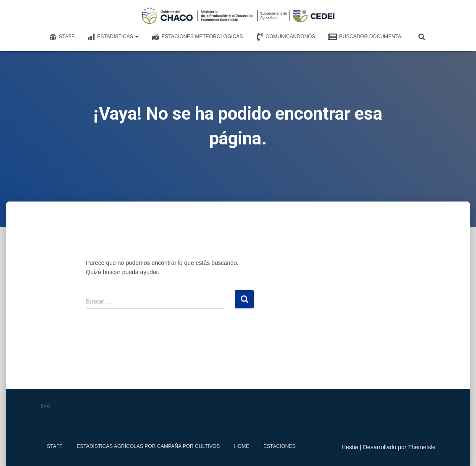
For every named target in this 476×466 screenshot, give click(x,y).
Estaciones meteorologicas (197, 37)
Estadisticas (113, 37)
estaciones (279, 446)
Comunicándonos (285, 37)
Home (242, 446)
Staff (62, 37)
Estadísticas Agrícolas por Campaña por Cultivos (149, 446)
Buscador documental (366, 37)
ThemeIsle (422, 447)
